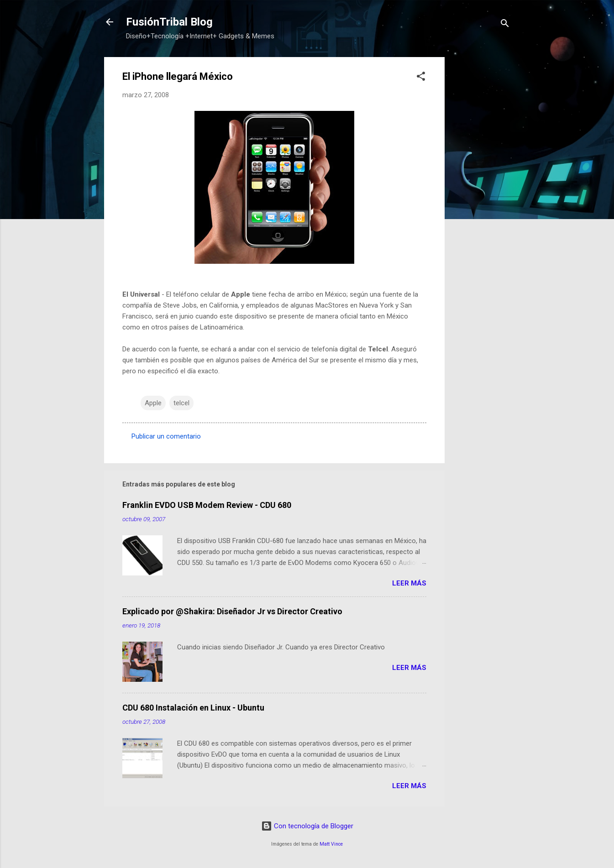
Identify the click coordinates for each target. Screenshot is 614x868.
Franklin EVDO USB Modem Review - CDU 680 (207, 505)
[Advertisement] (481, 194)
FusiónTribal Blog (169, 22)
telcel (181, 403)
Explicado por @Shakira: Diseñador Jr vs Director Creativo (232, 611)
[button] (421, 78)
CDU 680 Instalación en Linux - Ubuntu (193, 708)
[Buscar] (505, 25)
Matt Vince (331, 844)
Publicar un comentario (166, 436)
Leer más (409, 583)
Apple (153, 403)
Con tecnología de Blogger (307, 826)
